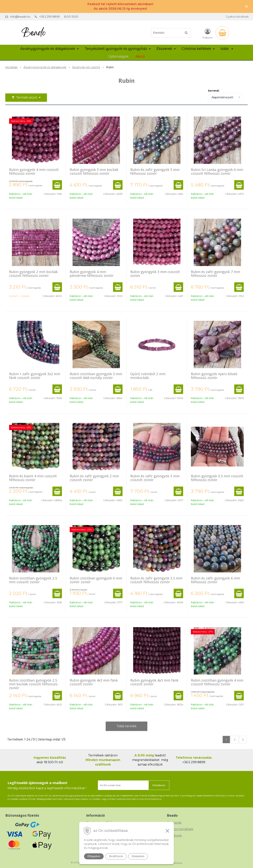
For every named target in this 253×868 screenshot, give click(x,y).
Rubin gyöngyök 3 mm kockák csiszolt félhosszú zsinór (94, 171)
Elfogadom (94, 856)
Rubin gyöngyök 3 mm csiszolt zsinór (155, 274)
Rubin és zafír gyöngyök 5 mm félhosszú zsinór (155, 171)
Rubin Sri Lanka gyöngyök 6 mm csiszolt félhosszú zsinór (217, 171)
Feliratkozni (159, 785)
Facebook (174, 836)
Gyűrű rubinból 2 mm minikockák (148, 376)
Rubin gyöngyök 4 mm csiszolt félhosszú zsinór (34, 171)
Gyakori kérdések (237, 17)
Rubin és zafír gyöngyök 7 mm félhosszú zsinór (216, 274)
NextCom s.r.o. (174, 862)
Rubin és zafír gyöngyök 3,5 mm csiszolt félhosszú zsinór (156, 580)
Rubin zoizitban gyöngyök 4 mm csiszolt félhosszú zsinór (217, 682)
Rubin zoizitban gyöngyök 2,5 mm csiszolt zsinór (33, 580)
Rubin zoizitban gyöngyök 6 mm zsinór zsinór (96, 580)
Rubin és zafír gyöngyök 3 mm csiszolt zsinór (155, 478)
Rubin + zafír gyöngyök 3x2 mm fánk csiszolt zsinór (35, 376)
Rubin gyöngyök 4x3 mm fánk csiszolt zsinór (94, 682)
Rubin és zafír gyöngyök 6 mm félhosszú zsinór (216, 580)
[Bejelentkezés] (207, 34)
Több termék (126, 726)
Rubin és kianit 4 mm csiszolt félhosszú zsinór (33, 478)
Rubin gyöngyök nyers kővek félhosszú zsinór (214, 376)
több (227, 49)
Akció (140, 56)
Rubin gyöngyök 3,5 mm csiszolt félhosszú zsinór (217, 478)
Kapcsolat (174, 823)
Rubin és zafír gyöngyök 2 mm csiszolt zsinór (94, 478)
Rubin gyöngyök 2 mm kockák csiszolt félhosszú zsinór (33, 274)
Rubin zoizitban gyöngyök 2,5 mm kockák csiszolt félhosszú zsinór (33, 684)
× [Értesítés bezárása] (247, 6)
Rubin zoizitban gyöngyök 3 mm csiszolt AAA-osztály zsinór (96, 376)
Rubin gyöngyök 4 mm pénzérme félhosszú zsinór (92, 274)
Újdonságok (118, 56)
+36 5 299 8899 (49, 17)
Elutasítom (138, 856)
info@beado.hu (20, 17)
